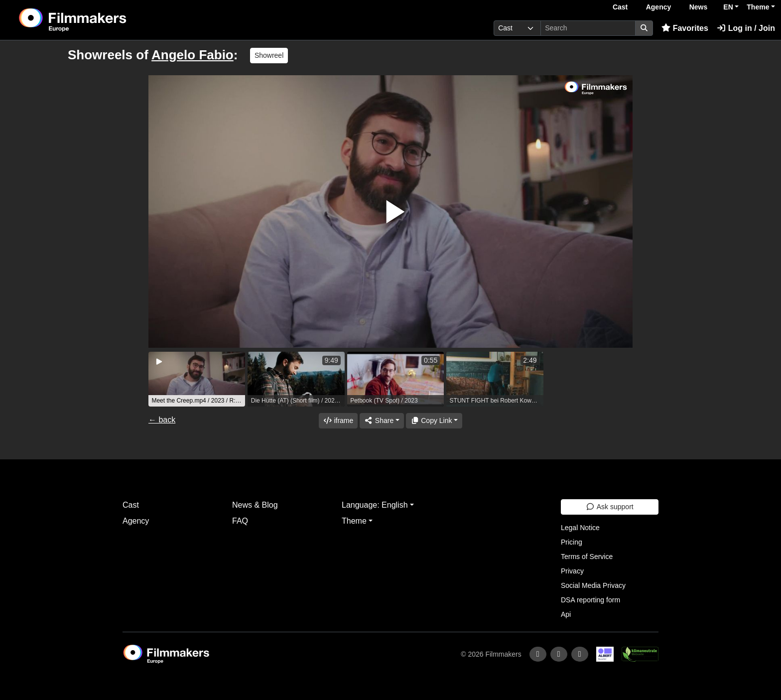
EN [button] (728, 7)
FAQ (240, 521)
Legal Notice (580, 528)
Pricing (572, 542)
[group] (197, 379)
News (699, 7)
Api (566, 614)
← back (162, 420)
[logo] (98, 20)
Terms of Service (587, 557)
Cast (620, 7)
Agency (659, 7)
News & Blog (255, 505)
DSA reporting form (590, 600)
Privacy (572, 571)
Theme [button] (758, 7)
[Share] (382, 421)
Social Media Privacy (593, 585)
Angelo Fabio (193, 55)
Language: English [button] (375, 505)
